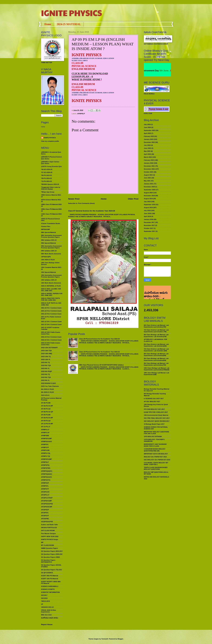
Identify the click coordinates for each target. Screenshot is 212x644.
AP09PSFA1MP (46, 459)
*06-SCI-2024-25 (47, 169)
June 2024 (147, 127)
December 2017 (149, 222)
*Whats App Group (48, 192)
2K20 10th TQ (46, 357)
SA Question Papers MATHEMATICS (48, 561)
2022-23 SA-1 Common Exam (51, 340)
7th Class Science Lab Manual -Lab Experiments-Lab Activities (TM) (156, 331)
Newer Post (74, 199)
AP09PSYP (45, 489)
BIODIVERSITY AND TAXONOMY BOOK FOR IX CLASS (155, 445)
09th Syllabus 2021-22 (49, 251)
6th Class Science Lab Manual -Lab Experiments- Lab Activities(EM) (156, 345)
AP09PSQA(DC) (47, 471)
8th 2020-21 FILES (47, 389)
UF (42, 604)
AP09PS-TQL (46, 456)
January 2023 (149, 139)
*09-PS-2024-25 (46, 178)
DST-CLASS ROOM (48, 531)
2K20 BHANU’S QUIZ (48, 383)
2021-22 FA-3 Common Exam (51, 314)
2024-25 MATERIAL (69, 24)
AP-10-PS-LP (46, 427)
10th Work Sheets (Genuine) (51, 283)
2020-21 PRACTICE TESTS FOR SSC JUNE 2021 (50, 299)
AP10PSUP (45, 510)
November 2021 (149, 169)
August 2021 (148, 175)
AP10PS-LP (45, 495)
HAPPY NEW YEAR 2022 (50, 536)
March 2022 (148, 157)
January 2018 (149, 219)
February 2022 (149, 160)
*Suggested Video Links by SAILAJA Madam (51, 188)
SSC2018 (44, 598)
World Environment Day (154, 71)
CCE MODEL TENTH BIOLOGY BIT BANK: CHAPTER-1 (156, 464)
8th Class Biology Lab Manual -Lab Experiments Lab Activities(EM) (156, 355)
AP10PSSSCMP (47, 507)
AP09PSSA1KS (46, 477)
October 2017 (149, 228)
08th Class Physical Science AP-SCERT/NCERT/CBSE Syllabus (101, 365)
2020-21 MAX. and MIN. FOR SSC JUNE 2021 (51, 290)
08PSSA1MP (45, 229)
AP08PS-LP (45, 430)
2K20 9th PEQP (47, 371)
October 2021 (149, 172)
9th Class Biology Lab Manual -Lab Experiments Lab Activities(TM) (156, 364)
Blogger (120, 639)
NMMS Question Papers (49, 548)
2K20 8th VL (45, 368)
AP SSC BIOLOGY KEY (152, 402)
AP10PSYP (45, 516)
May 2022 (147, 151)
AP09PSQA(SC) (47, 474)
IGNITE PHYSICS (72, 13)
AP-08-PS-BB (46, 403)
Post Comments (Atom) (86, 203)
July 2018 (147, 210)
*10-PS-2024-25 (46, 181)
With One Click (46, 615)
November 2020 (149, 187)
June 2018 (147, 213)
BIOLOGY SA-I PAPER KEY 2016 (155, 457)
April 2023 (147, 133)
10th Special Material (48, 272)
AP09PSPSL (45, 465)
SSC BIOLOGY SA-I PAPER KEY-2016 (157, 460)
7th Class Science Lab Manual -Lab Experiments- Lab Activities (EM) (156, 350)
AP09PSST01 (46, 480)
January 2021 (149, 184)
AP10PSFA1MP (46, 501)
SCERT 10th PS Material (50, 579)
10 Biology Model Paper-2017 (154, 424)
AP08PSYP (45, 447)
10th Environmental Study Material (156, 415)
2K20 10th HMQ (47, 354)
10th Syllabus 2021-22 (49, 280)
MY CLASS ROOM (47, 545)
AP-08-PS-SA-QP (47, 412)
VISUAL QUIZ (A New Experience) (49, 611)
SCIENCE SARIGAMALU (50, 586)
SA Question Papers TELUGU (52, 570)
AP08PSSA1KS (46, 441)
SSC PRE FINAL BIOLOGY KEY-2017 (157, 418)
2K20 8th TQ (45, 362)
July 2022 (147, 145)
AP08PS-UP (45, 433)
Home (48, 24)
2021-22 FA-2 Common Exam (51, 311)
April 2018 (147, 216)
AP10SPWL (45, 519)
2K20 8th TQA (46, 365)
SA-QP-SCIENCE (47, 573)
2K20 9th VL (45, 380)
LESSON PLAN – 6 (82, 77)
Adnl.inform (45, 395)
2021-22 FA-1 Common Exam (51, 308)
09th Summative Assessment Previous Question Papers (51, 247)
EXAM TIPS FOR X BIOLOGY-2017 (156, 412)
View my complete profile (50, 141)
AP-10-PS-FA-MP (47, 424)
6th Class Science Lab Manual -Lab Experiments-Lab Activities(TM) (156, 326)
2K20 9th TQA (46, 377)
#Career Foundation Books (51, 223)
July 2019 (147, 202)
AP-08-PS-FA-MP (47, 406)
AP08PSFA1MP (46, 439)
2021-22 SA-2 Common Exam (51, 324)
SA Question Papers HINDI (50, 557)
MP (42, 542)
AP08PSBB (45, 436)
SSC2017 (44, 595)
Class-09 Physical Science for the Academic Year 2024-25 (99, 339)
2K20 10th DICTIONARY (49, 348)
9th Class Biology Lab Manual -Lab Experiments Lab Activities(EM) (156, 359)
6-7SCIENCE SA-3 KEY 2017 (154, 399)
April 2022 (147, 154)
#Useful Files (46, 226)
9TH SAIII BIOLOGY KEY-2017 (154, 409)
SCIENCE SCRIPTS (48, 589)
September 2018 (150, 205)
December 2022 (149, 142)
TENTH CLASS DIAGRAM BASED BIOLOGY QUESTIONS (156, 468)
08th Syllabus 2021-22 (49, 240)
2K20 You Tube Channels (50, 386)
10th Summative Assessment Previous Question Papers (51, 276)
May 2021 (147, 181)
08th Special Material (48, 232)
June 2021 (147, 178)
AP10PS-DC (45, 492)
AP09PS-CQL (46, 453)
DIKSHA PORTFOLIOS (49, 528)
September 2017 (150, 231)
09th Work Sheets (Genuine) (51, 254)
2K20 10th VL (46, 359)
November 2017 (149, 225)
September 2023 (150, 130)
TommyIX (105, 639)
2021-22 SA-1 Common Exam (51, 322)
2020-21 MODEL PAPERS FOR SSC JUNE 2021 (52, 294)
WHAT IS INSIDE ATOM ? (87, 80)
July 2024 (147, 124)
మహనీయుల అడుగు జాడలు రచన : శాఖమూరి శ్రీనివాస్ (156, 289)
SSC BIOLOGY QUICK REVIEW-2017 (157, 421)
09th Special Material (48, 243)
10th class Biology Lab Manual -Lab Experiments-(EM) (156, 374)
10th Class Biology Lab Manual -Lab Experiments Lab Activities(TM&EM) (157, 369)
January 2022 (149, 163)
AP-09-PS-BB (46, 415)
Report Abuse (47, 624)
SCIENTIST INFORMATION (50, 592)
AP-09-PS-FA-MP (47, 418)
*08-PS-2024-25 (46, 175)
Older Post (133, 199)
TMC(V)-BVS (45, 601)
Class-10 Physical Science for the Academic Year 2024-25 (99, 352)
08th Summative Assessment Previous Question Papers (51, 236)
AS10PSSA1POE (47, 522)
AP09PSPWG (46, 468)
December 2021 (149, 166)
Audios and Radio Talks (49, 525)
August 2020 (148, 193)
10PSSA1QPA (46, 257)
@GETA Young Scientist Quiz (51, 166)
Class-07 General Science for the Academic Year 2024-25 (92, 211)
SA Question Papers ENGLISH (52, 554)
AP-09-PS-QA (46, 421)
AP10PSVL (45, 513)
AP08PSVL (45, 444)
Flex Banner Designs (48, 533)
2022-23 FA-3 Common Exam (51, 337)
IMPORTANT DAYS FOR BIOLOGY (156, 454)
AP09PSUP (45, 483)
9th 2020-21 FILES (47, 392)
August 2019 (148, 199)
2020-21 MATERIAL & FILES (51, 286)
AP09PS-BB (45, 450)
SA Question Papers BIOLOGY (52, 551)
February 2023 (149, 136)
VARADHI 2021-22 (47, 607)
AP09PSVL (45, 486)
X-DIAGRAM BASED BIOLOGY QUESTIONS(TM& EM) (155, 450)
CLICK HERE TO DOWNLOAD (90, 74)
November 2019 (149, 196)
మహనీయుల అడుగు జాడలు (50, 618)
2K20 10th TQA (46, 351)
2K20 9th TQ (45, 374)
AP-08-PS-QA (46, 409)
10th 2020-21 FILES (48, 260)
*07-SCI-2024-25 (47, 172)
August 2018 (148, 208)
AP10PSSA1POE (47, 504)
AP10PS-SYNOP (47, 498)
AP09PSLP (81, 114)
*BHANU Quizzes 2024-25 (50, 184)
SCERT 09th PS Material (50, 576)
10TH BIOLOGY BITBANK (153, 436)
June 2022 (147, 148)
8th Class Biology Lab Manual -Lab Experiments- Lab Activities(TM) (156, 336)
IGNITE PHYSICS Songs (50, 539)
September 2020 (150, 190)
